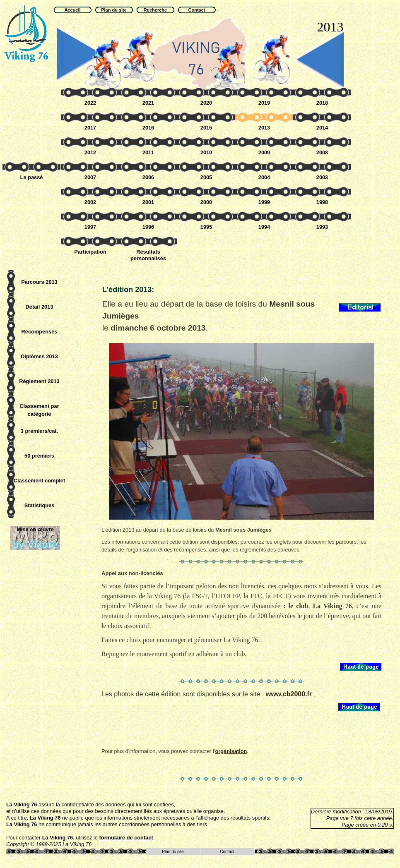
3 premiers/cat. (39, 431)
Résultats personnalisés (148, 255)
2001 (148, 202)
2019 (264, 103)
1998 (322, 202)
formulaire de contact (126, 838)
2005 (206, 177)
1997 (90, 227)
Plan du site (173, 852)
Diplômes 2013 (39, 356)
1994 (264, 227)
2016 (148, 128)
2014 (322, 128)
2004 (264, 177)
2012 (90, 152)
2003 (322, 177)
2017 (90, 128)
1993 (322, 227)
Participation (90, 252)
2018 (322, 103)
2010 (206, 152)
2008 (322, 152)
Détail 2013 (40, 307)
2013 (264, 128)
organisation (231, 751)
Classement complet (39, 481)
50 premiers (39, 456)
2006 (148, 177)
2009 (264, 152)
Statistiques (40, 505)
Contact (227, 852)
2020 (206, 103)
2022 (90, 103)
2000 (206, 202)
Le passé (32, 177)
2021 (148, 103)
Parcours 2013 (39, 282)
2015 (206, 128)
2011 (148, 152)
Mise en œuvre (35, 529)
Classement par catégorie (39, 410)
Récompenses (40, 332)
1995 (206, 227)
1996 (148, 227)
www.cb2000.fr (289, 694)
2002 (90, 202)
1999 (264, 202)
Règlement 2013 (39, 381)
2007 (90, 177)
